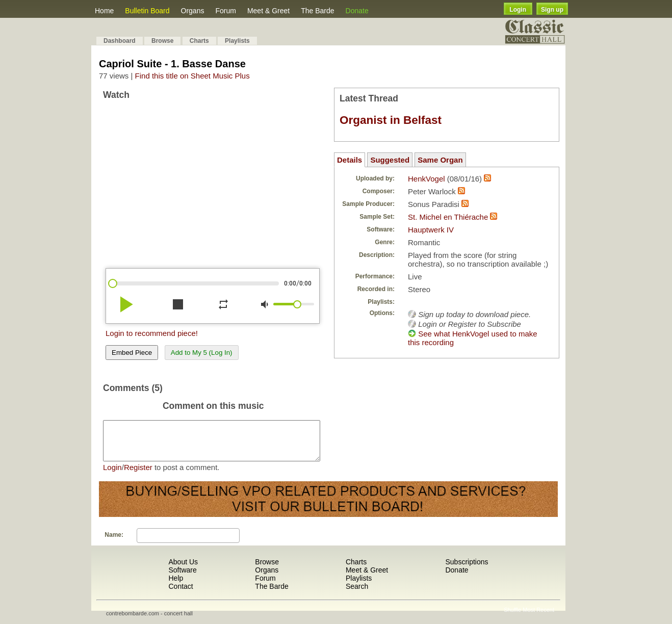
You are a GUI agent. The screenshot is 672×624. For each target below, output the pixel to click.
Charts (199, 41)
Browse (162, 41)
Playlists (237, 41)
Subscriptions (467, 569)
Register (138, 475)
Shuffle (512, 617)
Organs (193, 11)
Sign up (552, 10)
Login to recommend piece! (152, 333)
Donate (357, 11)
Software (182, 578)
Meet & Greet (268, 11)
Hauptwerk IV (431, 230)
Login (518, 10)
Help (176, 586)
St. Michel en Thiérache (448, 217)
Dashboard (120, 41)
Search (357, 594)
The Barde (317, 11)
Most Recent (538, 617)
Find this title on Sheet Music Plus (192, 76)
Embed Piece (132, 353)
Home (104, 11)
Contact (180, 594)
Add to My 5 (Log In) (202, 353)
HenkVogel (427, 179)
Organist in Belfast (391, 120)
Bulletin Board (147, 11)
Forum (225, 11)
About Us (183, 569)
